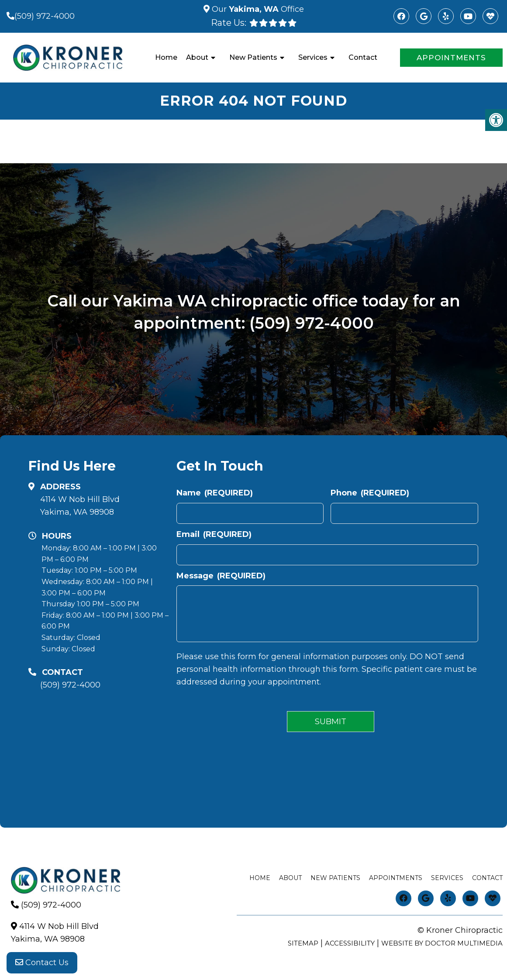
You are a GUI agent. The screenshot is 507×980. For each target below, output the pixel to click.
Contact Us (42, 963)
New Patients (253, 57)
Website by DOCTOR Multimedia (442, 943)
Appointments (451, 58)
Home (166, 57)
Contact (363, 57)
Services (313, 57)
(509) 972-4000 (45, 16)
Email (214, 534)
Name (215, 493)
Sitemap (303, 943)
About (197, 57)
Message (221, 576)
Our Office (257, 9)
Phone (370, 493)
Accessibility (350, 943)
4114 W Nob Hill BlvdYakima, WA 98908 (80, 506)
